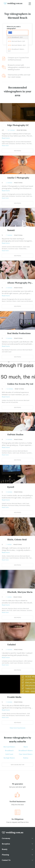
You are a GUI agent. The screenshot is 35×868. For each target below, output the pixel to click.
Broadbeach (9, 751)
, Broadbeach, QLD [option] (15, 37)
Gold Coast (9, 754)
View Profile (18, 151)
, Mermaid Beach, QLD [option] (16, 41)
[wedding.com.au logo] (13, 834)
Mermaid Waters (9, 747)
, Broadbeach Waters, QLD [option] (16, 50)
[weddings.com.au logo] (13, 3)
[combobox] (17, 33)
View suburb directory (18, 765)
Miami (26, 747)
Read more (6, 138)
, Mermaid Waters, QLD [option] (17, 45)
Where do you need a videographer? (14, 28)
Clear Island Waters (26, 754)
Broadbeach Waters (26, 751)
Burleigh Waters (9, 758)
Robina (26, 758)
